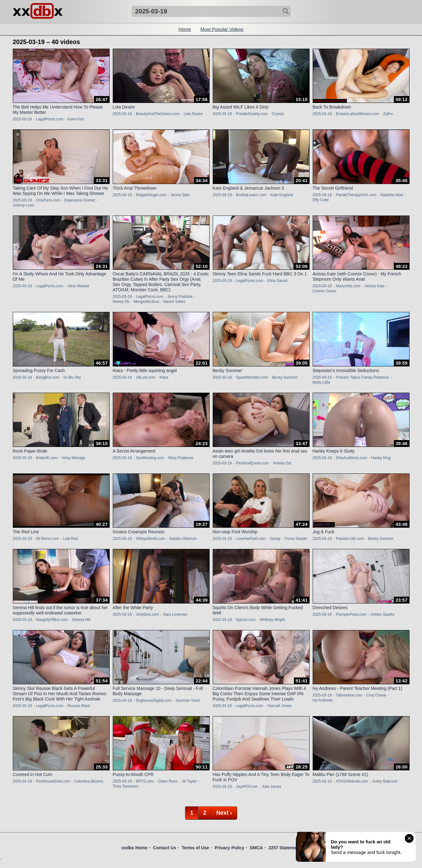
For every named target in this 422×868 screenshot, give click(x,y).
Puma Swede (296, 539)
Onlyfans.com (147, 614)
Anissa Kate (375, 286)
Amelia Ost (282, 463)
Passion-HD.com (350, 539)
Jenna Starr (180, 195)
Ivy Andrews (323, 700)
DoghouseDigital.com (154, 701)
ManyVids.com (348, 286)
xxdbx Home (134, 848)
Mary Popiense (181, 458)
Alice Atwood (78, 286)
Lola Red (70, 539)
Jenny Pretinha (180, 297)
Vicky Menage (73, 458)
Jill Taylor (189, 781)
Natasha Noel (392, 195)
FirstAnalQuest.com (252, 463)
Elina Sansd (277, 281)
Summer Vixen (188, 701)
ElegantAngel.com (151, 195)
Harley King (381, 458)
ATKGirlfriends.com (352, 781)
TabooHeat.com (349, 695)
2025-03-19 (22, 119)
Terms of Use (196, 848)
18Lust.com (146, 377)
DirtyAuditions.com (351, 458)
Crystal (278, 114)
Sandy (275, 539)
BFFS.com (145, 781)
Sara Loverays (175, 614)
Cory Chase (376, 695)
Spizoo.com (246, 620)
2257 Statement (284, 848)
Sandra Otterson (183, 539)
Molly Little (322, 382)
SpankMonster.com (252, 377)
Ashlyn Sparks (382, 614)
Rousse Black (79, 706)
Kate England (282, 195)
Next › (224, 813)
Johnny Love (23, 205)
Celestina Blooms (89, 781)
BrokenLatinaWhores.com (357, 114)
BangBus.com (48, 377)
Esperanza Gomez (80, 200)
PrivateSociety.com (252, 114)
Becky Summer (285, 377)
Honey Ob (121, 302)
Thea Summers (126, 786)
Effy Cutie (321, 200)
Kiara (164, 377)
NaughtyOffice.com (52, 620)
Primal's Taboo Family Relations (362, 377)
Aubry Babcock (385, 781)
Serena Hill (81, 620)
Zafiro (388, 114)
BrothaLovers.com (251, 195)
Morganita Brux (146, 302)
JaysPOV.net (247, 787)
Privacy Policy (229, 848)
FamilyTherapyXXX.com (356, 195)
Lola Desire (193, 114)
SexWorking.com (150, 458)
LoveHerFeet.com (251, 539)
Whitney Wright (272, 620)
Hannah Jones (279, 706)
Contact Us (165, 848)
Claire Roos (168, 781)
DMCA (256, 848)
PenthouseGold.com (53, 781)
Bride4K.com (47, 458)
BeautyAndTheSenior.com (158, 114)
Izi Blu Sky (72, 377)
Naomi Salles (174, 302)
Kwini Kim (76, 119)
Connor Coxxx (325, 291)
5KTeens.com (47, 539)
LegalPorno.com (50, 119)
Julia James (272, 787)
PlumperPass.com (351, 614)
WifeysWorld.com (150, 539)
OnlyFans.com (48, 200)
